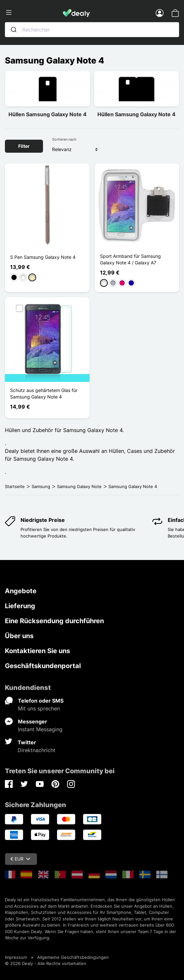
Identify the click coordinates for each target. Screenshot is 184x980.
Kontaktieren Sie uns (37, 651)
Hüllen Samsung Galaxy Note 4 (48, 114)
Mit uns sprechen (39, 708)
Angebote (21, 591)
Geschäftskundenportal (43, 666)
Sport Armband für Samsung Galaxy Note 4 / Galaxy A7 (130, 259)
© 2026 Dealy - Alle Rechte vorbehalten (46, 963)
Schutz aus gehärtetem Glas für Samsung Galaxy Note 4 (44, 393)
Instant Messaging (40, 729)
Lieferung (20, 606)
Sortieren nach (64, 139)
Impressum (16, 957)
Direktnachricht (36, 750)
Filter (24, 146)
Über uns (19, 636)
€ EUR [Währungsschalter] (20, 859)
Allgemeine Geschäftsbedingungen (73, 957)
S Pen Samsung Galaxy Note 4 (43, 257)
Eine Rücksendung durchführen (54, 621)
